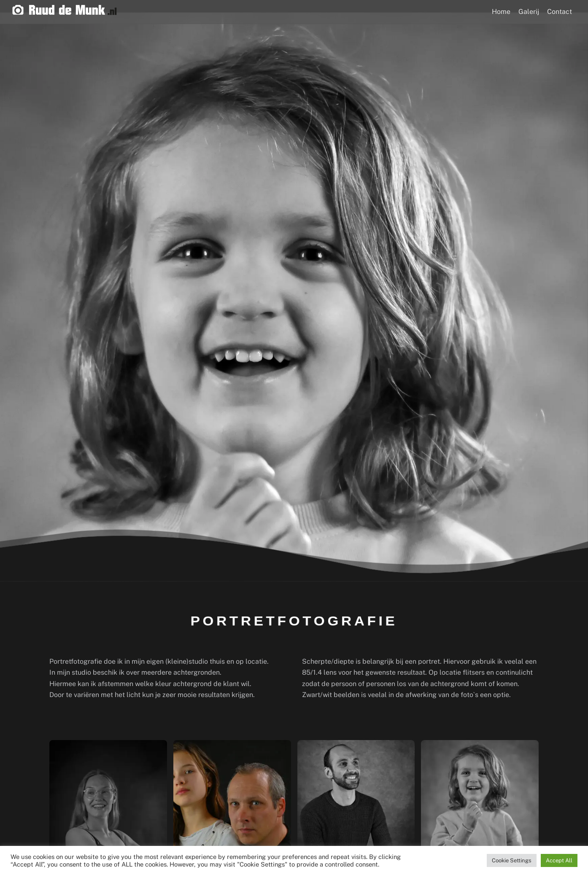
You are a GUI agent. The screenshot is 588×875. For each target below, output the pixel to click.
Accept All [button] (559, 860)
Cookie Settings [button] (512, 860)
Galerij (529, 12)
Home (501, 12)
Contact (560, 12)
